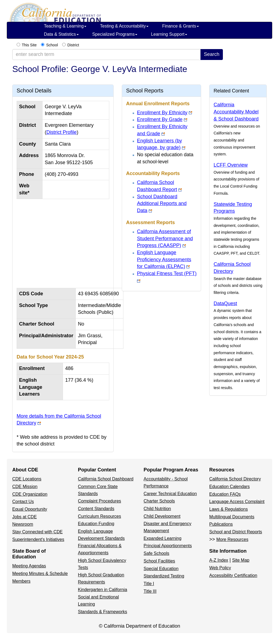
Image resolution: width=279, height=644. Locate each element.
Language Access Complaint (237, 502)
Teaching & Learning (65, 26)
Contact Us (23, 502)
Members (21, 581)
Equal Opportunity (30, 509)
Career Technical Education (170, 494)
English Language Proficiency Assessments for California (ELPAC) (164, 259)
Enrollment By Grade (160, 119)
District (73, 45)
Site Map (241, 560)
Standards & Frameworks (103, 612)
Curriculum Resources (99, 516)
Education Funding (96, 524)
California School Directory (235, 479)
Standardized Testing (164, 576)
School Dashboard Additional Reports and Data (162, 204)
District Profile (61, 132)
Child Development (162, 516)
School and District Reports (236, 532)
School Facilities (159, 561)
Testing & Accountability (124, 26)
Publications (221, 524)
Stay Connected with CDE (37, 532)
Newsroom (23, 524)
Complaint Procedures (99, 501)
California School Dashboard (106, 479)
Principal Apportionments (168, 546)
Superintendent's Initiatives (38, 539)
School (52, 45)
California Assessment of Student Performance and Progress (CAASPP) (165, 238)
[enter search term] (106, 55)
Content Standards (96, 509)
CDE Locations (27, 479)
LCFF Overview (231, 165)
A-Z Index (219, 560)
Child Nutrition (157, 509)
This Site (29, 45)
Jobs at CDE (25, 517)
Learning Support (169, 34)
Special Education (161, 569)
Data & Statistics (61, 34)
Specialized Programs (115, 34)
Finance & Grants (181, 26)
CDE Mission (25, 487)
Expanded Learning (163, 538)
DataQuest (225, 303)
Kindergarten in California (103, 590)
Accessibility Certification (233, 575)
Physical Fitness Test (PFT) (167, 273)
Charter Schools (159, 501)
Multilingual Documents (232, 517)
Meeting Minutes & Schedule (40, 574)
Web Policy (220, 568)
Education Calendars (230, 487)
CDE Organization (30, 494)
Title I (149, 584)
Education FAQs (225, 494)
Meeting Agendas (29, 566)
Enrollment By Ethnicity (162, 113)
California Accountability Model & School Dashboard (236, 112)
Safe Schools (156, 553)
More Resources (232, 539)
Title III (150, 591)
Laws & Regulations (228, 509)
